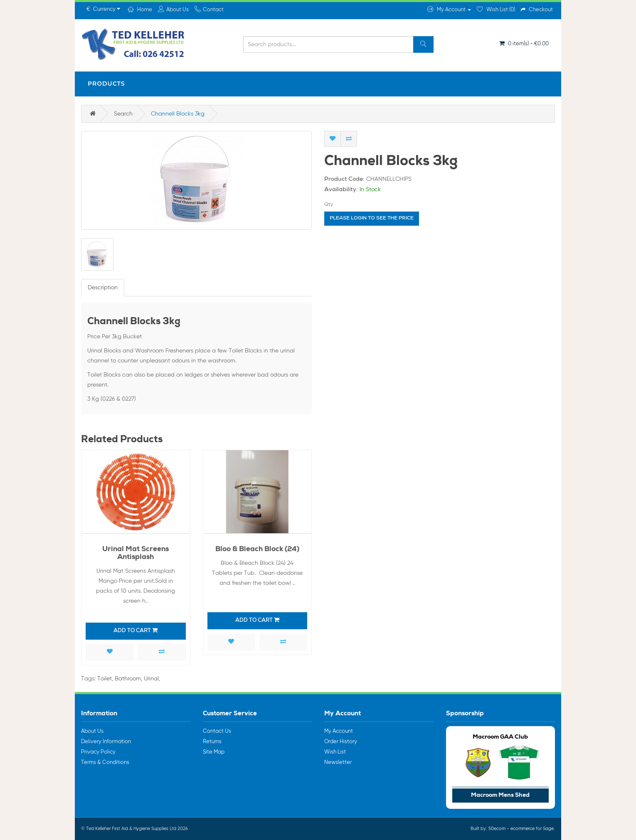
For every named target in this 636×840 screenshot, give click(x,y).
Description (103, 288)
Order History (341, 742)
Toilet (105, 679)
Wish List (335, 752)
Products (106, 84)
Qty (329, 204)
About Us (92, 731)
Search (123, 114)
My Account (339, 731)
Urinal (151, 679)
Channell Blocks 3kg (178, 114)
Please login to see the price (372, 219)
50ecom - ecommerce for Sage (521, 829)
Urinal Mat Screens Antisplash (136, 554)
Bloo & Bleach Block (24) (257, 550)
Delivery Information (106, 742)
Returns (212, 742)
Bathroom (128, 679)
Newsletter (338, 762)
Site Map (214, 752)
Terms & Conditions (105, 762)
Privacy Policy (98, 752)
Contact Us (217, 731)
